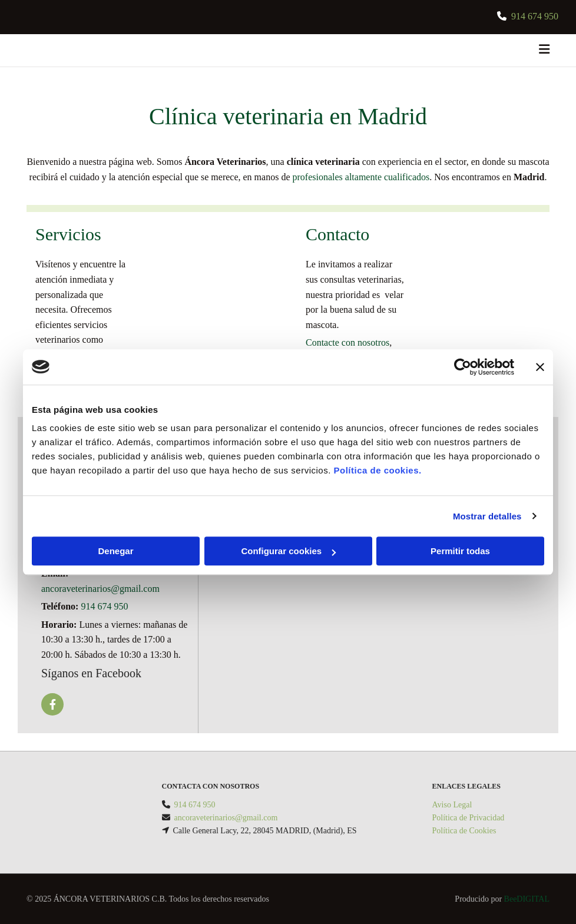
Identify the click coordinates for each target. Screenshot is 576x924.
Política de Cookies (464, 831)
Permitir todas (460, 551)
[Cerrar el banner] (540, 367)
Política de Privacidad (469, 818)
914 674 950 (104, 606)
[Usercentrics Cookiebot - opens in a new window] (463, 367)
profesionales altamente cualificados (361, 177)
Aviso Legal (452, 805)
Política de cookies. (377, 470)
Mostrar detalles (487, 516)
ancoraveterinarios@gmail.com (100, 589)
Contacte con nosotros (347, 342)
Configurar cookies (288, 551)
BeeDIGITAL (527, 899)
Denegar (115, 551)
